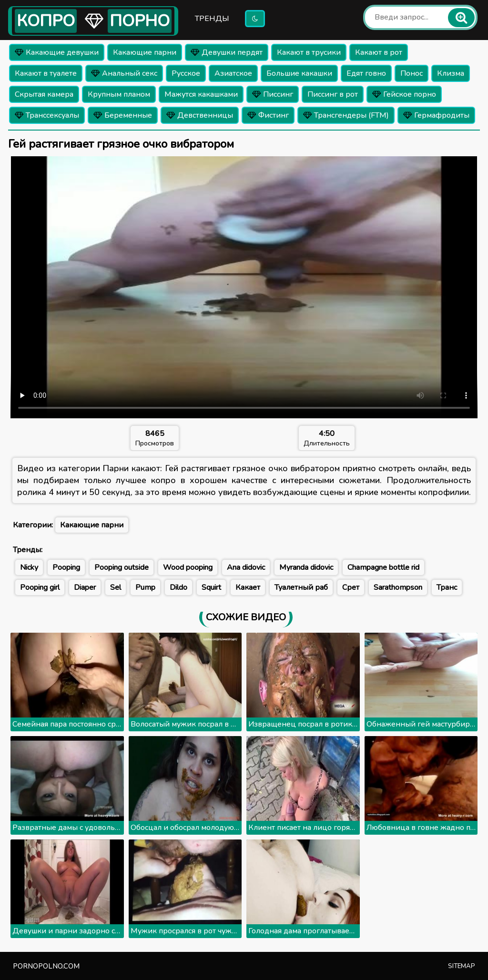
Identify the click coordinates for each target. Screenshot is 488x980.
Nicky (29, 567)
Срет (351, 587)
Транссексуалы (47, 115)
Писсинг (273, 94)
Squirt (211, 587)
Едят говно (366, 73)
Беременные (123, 115)
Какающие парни (145, 52)
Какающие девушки (57, 52)
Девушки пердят (227, 52)
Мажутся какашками (201, 94)
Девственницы (200, 115)
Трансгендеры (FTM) (346, 115)
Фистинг (268, 115)
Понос (412, 73)
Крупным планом (119, 94)
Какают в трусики (309, 52)
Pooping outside (122, 567)
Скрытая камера (44, 94)
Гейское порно (404, 94)
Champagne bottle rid (383, 567)
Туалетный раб (301, 587)
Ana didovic (246, 567)
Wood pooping (188, 567)
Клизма (451, 73)
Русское (186, 73)
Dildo (178, 587)
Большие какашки (299, 73)
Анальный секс (124, 73)
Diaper (85, 587)
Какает (248, 587)
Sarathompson (398, 587)
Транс (447, 587)
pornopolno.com (46, 966)
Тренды (212, 19)
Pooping (66, 567)
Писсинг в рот (333, 94)
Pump (145, 587)
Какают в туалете (46, 73)
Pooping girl (40, 587)
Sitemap (462, 966)
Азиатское (233, 73)
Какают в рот (379, 52)
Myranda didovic (306, 567)
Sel (116, 587)
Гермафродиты (436, 115)
